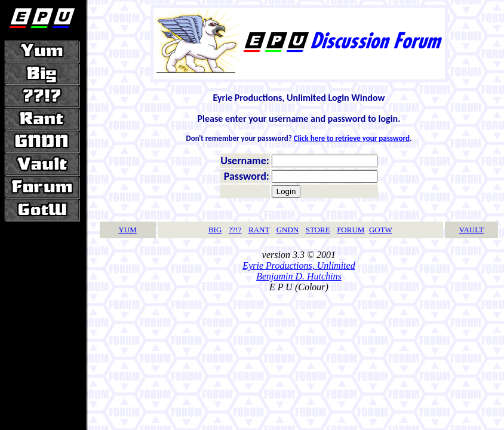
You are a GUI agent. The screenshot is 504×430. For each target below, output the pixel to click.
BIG (215, 230)
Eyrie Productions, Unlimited (299, 265)
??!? (235, 230)
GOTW (381, 230)
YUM (127, 230)
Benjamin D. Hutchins (299, 276)
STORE (318, 230)
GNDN (288, 230)
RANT (259, 230)
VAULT (471, 230)
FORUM (351, 230)
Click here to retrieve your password (352, 138)
